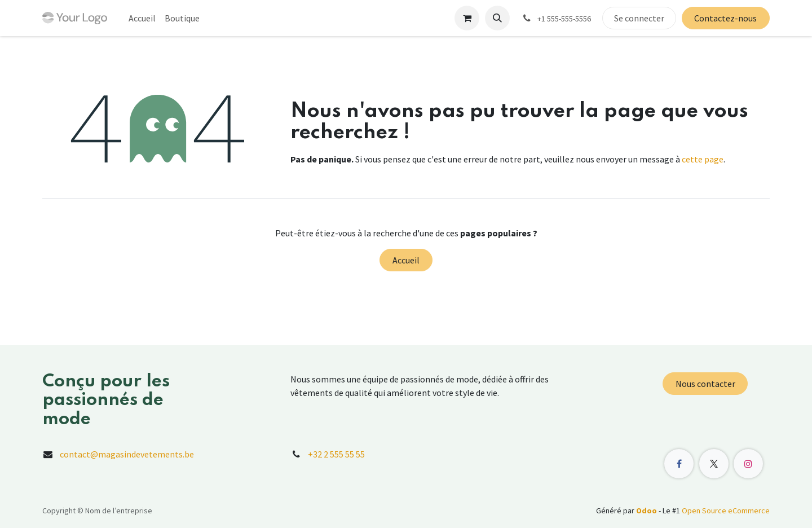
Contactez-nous (725, 18)
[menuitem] (142, 18)
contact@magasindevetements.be (127, 454)
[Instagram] (748, 464)
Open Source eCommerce (726, 511)
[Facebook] (679, 464)
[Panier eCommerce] (467, 18)
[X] (714, 464)
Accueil (406, 260)
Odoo (647, 511)
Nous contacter (705, 384)
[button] (497, 18)
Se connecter (639, 18)
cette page (703, 159)
